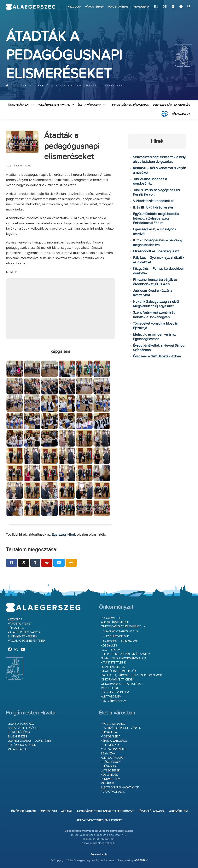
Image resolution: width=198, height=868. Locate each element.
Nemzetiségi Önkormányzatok (124, 658)
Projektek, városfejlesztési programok (131, 675)
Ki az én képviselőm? (116, 636)
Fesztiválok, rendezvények (121, 728)
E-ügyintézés (17, 737)
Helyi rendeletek (113, 667)
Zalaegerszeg (31, 7)
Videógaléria (111, 737)
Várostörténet (119, 7)
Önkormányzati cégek (118, 680)
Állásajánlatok (113, 758)
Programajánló (113, 724)
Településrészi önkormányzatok (126, 654)
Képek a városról (114, 741)
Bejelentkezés (99, 854)
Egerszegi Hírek (64, 535)
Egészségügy (111, 762)
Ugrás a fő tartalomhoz (182, 2)
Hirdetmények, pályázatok (131, 105)
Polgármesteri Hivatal (54, 105)
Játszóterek (110, 771)
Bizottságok (111, 650)
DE (165, 7)
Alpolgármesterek (115, 622)
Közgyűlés (109, 646)
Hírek (39, 85)
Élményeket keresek (23, 637)
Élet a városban (90, 105)
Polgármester (112, 618)
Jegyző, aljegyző (21, 724)
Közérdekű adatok (22, 745)
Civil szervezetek (114, 749)
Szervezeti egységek (23, 728)
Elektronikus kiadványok (120, 788)
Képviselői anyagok (152, 811)
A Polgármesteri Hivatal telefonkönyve (105, 811)
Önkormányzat (19, 105)
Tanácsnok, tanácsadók (119, 641)
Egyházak (108, 754)
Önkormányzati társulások (122, 684)
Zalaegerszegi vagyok (25, 632)
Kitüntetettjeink (113, 663)
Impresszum (49, 811)
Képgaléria (141, 7)
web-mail (67, 811)
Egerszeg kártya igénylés (171, 105)
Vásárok (108, 783)
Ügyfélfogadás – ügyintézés (30, 741)
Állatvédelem (111, 697)
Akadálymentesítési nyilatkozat (99, 820)
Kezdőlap (75, 7)
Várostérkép (94, 7)
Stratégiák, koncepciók (119, 671)
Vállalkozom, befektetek (27, 641)
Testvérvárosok (114, 701)
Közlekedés (109, 775)
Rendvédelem (111, 779)
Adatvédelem (178, 811)
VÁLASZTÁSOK (181, 114)
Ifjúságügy (109, 766)
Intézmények (110, 745)
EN (156, 7)
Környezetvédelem (115, 692)
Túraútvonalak (113, 792)
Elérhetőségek (19, 732)
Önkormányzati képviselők (121, 627)
